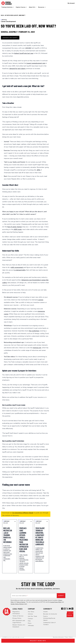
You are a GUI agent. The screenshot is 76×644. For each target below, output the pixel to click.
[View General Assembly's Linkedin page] (72, 609)
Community (48, 609)
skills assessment (17, 267)
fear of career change (15, 227)
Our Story (31, 612)
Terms (67, 637)
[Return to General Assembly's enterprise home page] (7, 3)
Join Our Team (32, 616)
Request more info (38, 641)
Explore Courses (21, 7)
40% (38, 170)
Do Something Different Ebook (23, 513)
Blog (2, 15)
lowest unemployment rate (36, 63)
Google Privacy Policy (56, 602)
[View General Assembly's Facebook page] (62, 609)
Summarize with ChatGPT (10, 38)
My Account (71, 3)
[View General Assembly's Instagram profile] (65, 609)
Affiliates (31, 626)
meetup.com (37, 348)
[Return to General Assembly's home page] (7, 612)
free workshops (34, 331)
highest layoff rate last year (24, 53)
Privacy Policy (17, 618)
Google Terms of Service (17, 604)
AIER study (18, 229)
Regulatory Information (58, 637)
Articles (30, 614)
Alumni (45, 612)
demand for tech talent (18, 69)
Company (31, 609)
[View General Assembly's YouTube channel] (70, 609)
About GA (32, 7)
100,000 (28, 48)
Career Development (8, 21)
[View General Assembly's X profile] (67, 609)
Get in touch (70, 614)
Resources (41, 7)
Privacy (71, 637)
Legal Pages (18, 609)
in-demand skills (20, 270)
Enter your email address (20, 596)
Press (30, 623)
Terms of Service (21, 602)
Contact (30, 619)
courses (40, 300)
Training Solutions (7, 7)
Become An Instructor (50, 614)
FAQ (29, 621)
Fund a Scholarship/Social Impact (49, 618)
